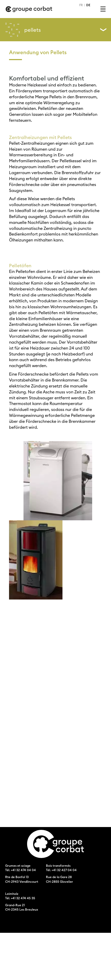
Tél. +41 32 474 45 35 (20, 898)
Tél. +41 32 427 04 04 (61, 870)
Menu (103, 9)
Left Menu (103, 30)
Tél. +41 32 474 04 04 (21, 870)
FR (81, 5)
